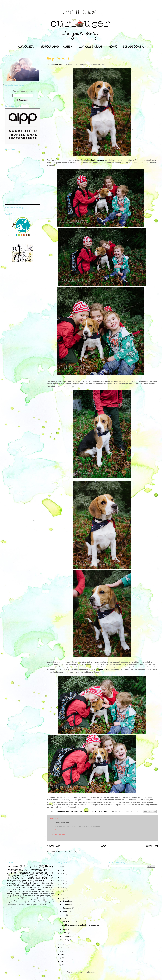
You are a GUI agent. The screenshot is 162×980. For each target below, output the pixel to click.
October (66, 904)
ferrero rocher (105, 669)
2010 (63, 951)
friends (10, 885)
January (66, 940)
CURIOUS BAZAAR (91, 47)
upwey (36, 904)
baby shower (11, 902)
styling (29, 904)
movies (17, 896)
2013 (63, 898)
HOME (113, 47)
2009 (63, 955)
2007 (63, 961)
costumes (11, 889)
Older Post (152, 846)
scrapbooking (42, 873)
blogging (50, 889)
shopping (39, 880)
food (47, 883)
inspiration (14, 891)
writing (41, 889)
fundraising (11, 900)
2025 (63, 867)
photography (13, 875)
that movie (59, 64)
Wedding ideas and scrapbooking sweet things (80, 925)
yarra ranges (23, 900)
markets (10, 894)
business (21, 902)
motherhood (35, 885)
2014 (63, 894)
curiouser (13, 866)
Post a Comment (59, 835)
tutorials (48, 898)
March (65, 933)
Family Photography (103, 811)
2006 (63, 965)
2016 (63, 888)
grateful (26, 880)
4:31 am (58, 830)
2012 (63, 944)
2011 (63, 948)
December (67, 901)
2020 (63, 874)
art (27, 875)
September (67, 908)
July (64, 915)
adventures (45, 887)
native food (27, 896)
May (65, 929)
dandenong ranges (14, 898)
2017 (63, 884)
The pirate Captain (69, 921)
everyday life (39, 870)
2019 (63, 877)
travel (45, 878)
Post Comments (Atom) (67, 852)
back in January (98, 160)
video (32, 889)
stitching (25, 891)
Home (103, 846)
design (33, 887)
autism (31, 878)
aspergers (12, 880)
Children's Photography (79, 811)
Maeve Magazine (22, 894)
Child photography (62, 811)
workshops (49, 885)
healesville (12, 904)
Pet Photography (125, 811)
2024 (63, 870)
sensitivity (21, 904)
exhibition (45, 894)
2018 (63, 881)
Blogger (91, 972)
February (66, 936)
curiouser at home (32, 902)
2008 (63, 958)
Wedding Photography (31, 883)
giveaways (21, 885)
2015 (63, 891)
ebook (43, 902)
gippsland (51, 902)
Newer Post (53, 846)
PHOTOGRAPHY (49, 47)
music (40, 898)
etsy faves (35, 894)
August (66, 911)
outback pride (39, 896)
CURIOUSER (26, 47)
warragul (43, 904)
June (65, 918)
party (49, 896)
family (92, 811)
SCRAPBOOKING (133, 47)
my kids (115, 811)
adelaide (48, 900)
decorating (22, 889)
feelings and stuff (29, 898)
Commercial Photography (42, 891)
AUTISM (68, 47)
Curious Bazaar (18, 887)
